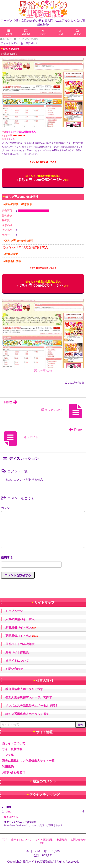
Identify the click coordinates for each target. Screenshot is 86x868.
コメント (7, 508)
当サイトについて (17, 661)
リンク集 (8, 755)
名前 (43, 558)
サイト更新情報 (12, 749)
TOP (5, 840)
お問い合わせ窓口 (14, 772)
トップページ (14, 611)
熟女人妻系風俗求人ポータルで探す (29, 697)
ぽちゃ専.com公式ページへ (41, 178)
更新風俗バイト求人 (22, 636)
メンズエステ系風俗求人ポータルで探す (32, 706)
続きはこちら (11, 817)
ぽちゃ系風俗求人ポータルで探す (27, 714)
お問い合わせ (14, 669)
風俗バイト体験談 (17, 652)
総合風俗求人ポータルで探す (24, 689)
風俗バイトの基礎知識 (20, 644)
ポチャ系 (11, 139)
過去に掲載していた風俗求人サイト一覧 (28, 761)
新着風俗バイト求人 (20, 628)
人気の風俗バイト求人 (20, 619)
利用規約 (8, 766)
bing (9, 811)
